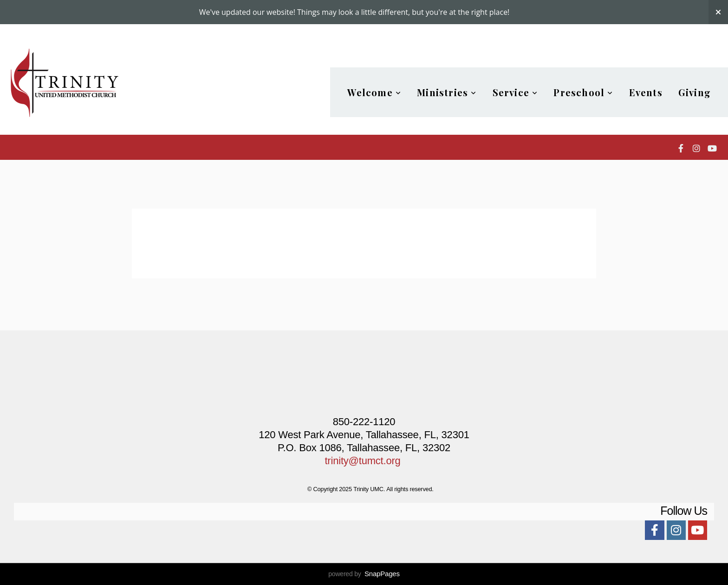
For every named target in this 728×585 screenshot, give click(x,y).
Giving (695, 92)
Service (515, 92)
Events (646, 92)
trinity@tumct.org (362, 461)
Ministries (447, 92)
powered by (364, 574)
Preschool (583, 92)
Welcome (374, 92)
